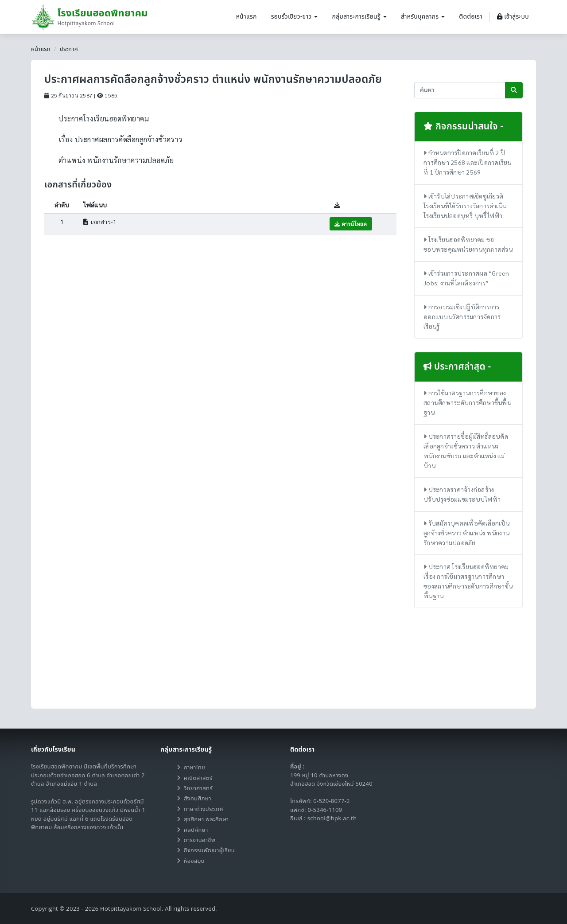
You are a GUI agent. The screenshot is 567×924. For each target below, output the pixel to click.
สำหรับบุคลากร (423, 17)
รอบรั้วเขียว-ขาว (295, 17)
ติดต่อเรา (471, 17)
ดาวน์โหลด (351, 224)
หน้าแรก (247, 17)
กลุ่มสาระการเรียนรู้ (359, 17)
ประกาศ (69, 49)
